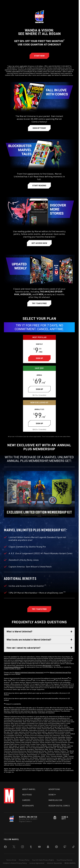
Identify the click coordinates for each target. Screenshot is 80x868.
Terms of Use (11, 860)
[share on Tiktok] (73, 847)
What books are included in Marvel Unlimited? (29, 640)
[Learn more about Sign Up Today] (39, 128)
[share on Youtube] (39, 847)
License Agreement (37, 863)
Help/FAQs (27, 795)
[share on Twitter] (14, 847)
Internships (28, 806)
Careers (26, 800)
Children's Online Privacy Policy (15, 863)
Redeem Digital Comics (59, 806)
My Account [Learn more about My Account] (47, 665)
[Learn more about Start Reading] (39, 186)
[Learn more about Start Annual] (39, 56)
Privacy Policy (24, 860)
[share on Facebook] (5, 847)
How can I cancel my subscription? (24, 648)
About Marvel (29, 789)
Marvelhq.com (55, 800)
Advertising (54, 789)
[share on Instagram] (22, 847)
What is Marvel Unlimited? (19, 632)
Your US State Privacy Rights (43, 860)
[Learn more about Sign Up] (39, 358)
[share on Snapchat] (48, 847)
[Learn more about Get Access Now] (39, 243)
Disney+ (52, 795)
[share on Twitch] (65, 847)
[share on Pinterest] (56, 847)
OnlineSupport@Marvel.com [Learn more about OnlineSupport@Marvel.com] (14, 667)
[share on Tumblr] (31, 847)
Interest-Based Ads (55, 863)
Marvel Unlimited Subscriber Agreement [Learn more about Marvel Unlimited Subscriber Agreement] (29, 672)
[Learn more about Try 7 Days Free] (39, 303)
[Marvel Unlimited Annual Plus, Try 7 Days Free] (39, 609)
